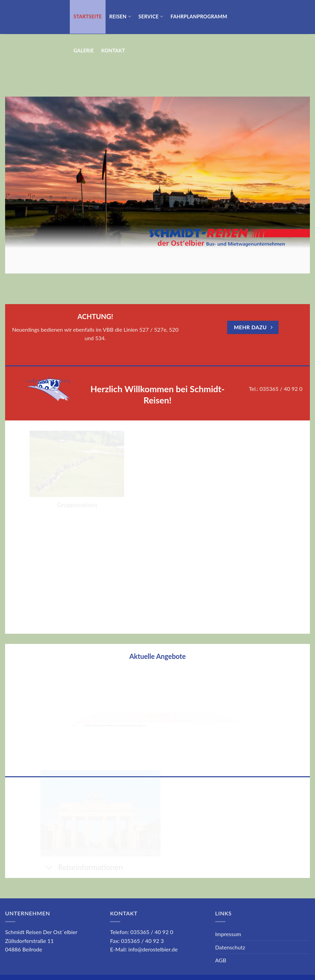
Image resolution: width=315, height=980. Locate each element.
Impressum (228, 934)
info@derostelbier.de (153, 949)
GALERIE (84, 51)
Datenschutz (230, 947)
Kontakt (113, 51)
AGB (221, 960)
